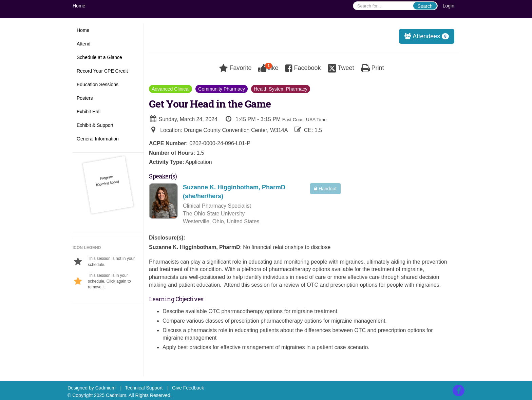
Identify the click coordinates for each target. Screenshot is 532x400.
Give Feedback (188, 388)
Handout (325, 189)
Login (449, 6)
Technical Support (144, 388)
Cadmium (106, 388)
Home (79, 6)
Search (425, 6)
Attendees (424, 36)
